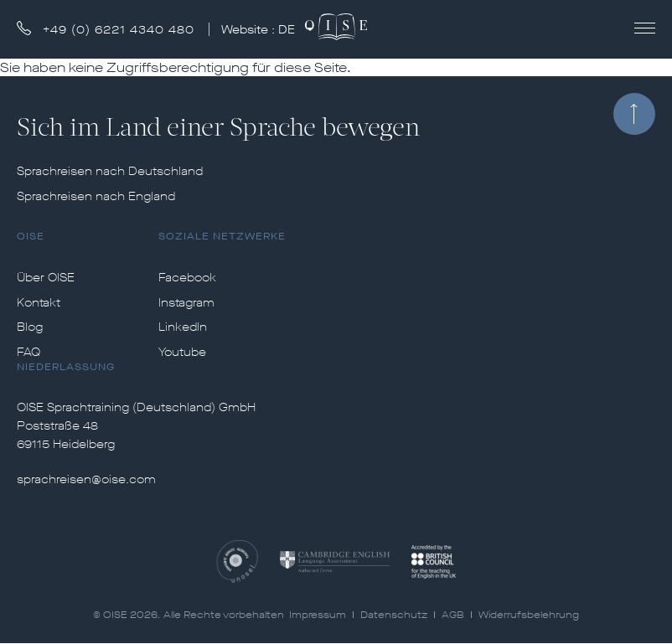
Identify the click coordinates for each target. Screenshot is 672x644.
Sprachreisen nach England (96, 197)
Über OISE (46, 278)
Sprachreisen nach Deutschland (110, 172)
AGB (453, 615)
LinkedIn (183, 327)
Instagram (186, 303)
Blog (30, 327)
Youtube (182, 353)
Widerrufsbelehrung (529, 615)
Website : (260, 30)
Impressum (318, 615)
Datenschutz (394, 615)
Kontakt (39, 303)
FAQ (28, 353)
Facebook (187, 278)
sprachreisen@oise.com (86, 479)
